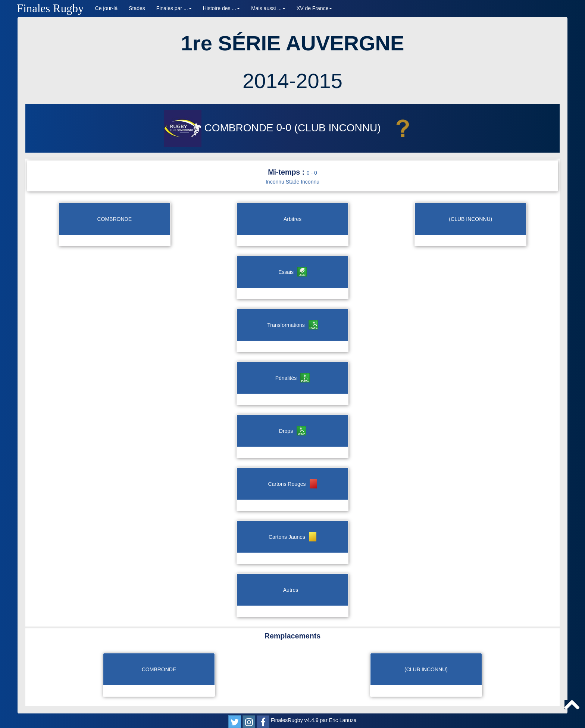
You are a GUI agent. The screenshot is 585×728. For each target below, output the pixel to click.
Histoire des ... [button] (221, 8)
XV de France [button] (315, 8)
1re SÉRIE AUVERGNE (293, 43)
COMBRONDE (220, 128)
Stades (137, 8)
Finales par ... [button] (174, 8)
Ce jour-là (107, 8)
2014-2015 (292, 81)
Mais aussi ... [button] (268, 8)
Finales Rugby (50, 8)
